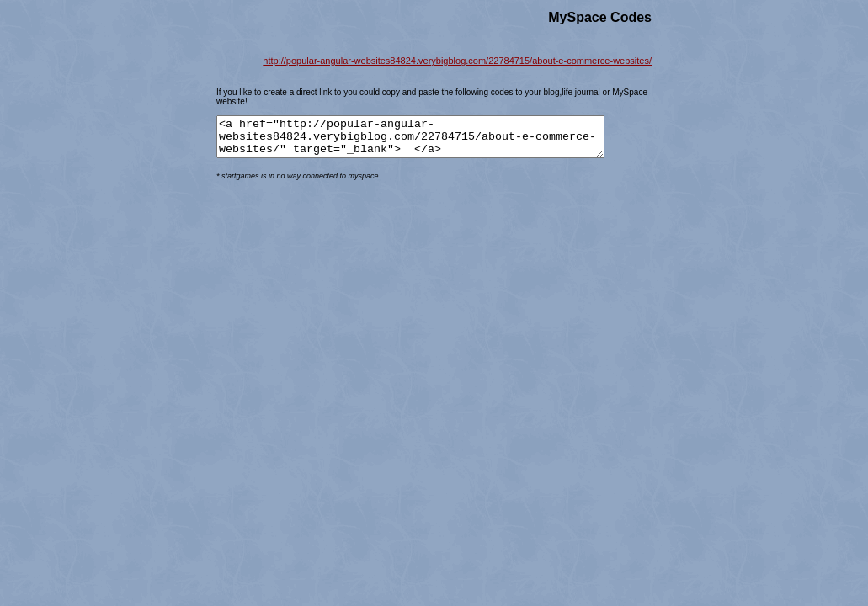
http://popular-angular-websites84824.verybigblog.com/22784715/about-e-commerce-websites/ (457, 61)
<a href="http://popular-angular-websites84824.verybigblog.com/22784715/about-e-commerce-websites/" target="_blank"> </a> (434, 141)
